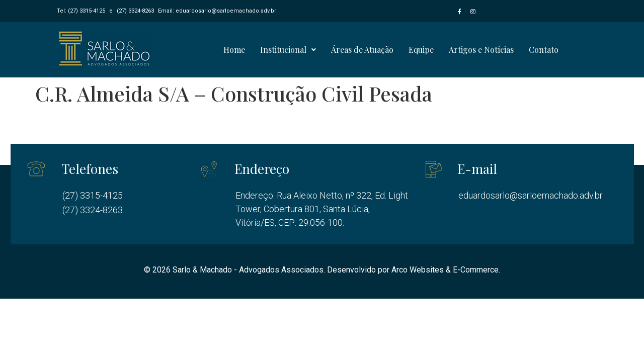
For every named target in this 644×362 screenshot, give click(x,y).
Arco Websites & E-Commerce (445, 270)
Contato (544, 50)
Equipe (421, 50)
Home (234, 50)
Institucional (288, 50)
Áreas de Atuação (362, 50)
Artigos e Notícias (481, 50)
